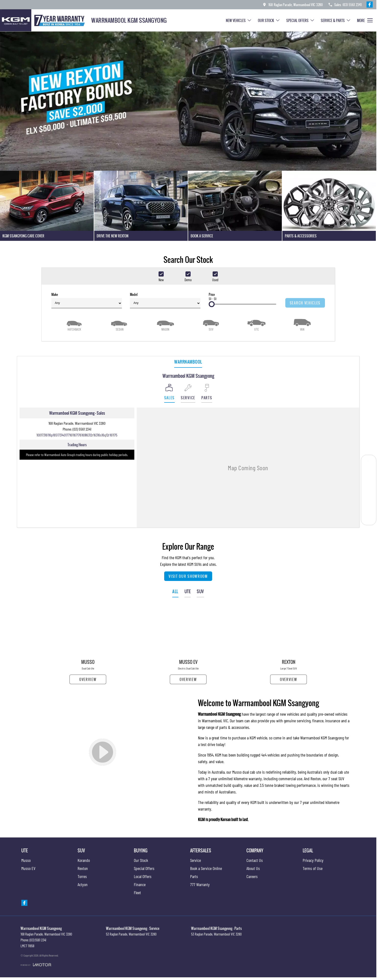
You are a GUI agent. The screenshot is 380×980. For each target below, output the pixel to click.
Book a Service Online (206, 868)
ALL (175, 591)
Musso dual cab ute (247, 772)
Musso (26, 860)
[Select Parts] (207, 393)
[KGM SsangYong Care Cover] (47, 206)
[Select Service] (188, 393)
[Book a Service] (369, 462)
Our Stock (141, 860)
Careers (252, 876)
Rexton (316, 779)
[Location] (169, 393)
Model (165, 300)
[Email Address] (77, 435)
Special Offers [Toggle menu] (300, 20)
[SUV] (211, 324)
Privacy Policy (313, 860)
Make (87, 300)
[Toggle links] (36, 965)
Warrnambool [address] (188, 362)
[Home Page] (44, 20)
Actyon (83, 884)
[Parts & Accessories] (329, 206)
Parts (194, 876)
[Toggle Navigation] (365, 20)
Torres (82, 876)
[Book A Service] (235, 206)
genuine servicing (297, 721)
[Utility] (256, 324)
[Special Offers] (369, 496)
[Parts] (369, 507)
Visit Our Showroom (188, 576)
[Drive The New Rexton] (141, 206)
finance (318, 721)
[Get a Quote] (369, 473)
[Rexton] (288, 645)
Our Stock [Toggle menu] (269, 20)
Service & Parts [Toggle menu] (336, 20)
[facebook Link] (370, 5)
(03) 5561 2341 (82, 429)
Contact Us (255, 860)
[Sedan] (120, 324)
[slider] (212, 304)
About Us (253, 868)
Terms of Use (313, 868)
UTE (188, 591)
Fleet (137, 892)
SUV (200, 591)
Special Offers (144, 868)
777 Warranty (200, 884)
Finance (140, 884)
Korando (84, 860)
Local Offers (143, 876)
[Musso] (88, 645)
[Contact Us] (292, 5)
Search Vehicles (305, 303)
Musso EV (28, 868)
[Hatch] (74, 324)
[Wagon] (165, 324)
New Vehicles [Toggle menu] (239, 20)
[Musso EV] (188, 645)
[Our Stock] (369, 484)
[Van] (302, 324)
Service (196, 860)
